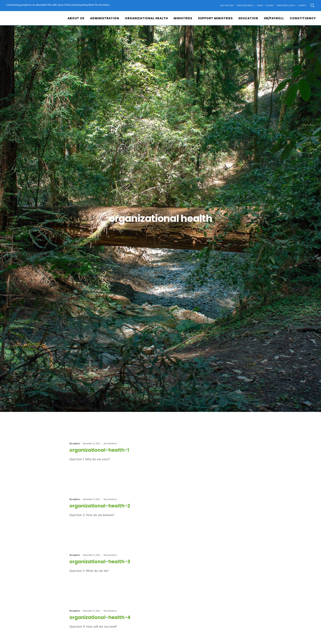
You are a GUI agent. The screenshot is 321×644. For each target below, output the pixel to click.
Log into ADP (227, 6)
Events (302, 6)
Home (260, 6)
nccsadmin (75, 444)
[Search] (312, 6)
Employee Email (245, 6)
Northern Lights (286, 6)
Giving (270, 6)
